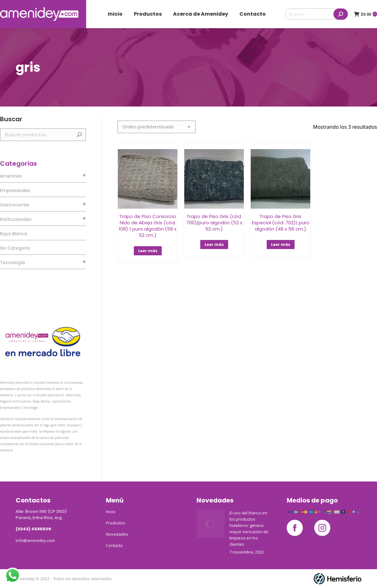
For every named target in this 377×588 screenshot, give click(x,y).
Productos (116, 523)
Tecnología (12, 263)
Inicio (111, 512)
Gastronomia (14, 205)
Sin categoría (15, 248)
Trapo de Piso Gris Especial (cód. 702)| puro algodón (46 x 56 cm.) (281, 223)
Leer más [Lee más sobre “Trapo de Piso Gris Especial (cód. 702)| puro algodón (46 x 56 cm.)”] (281, 245)
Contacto (114, 545)
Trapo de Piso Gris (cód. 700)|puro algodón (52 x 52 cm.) (214, 223)
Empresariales (15, 190)
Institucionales (16, 219)
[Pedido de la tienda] (157, 127)
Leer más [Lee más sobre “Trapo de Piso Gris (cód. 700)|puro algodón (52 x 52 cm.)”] (214, 245)
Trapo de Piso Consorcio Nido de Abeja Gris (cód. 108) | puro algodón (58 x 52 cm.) (148, 226)
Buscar (79, 135)
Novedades (117, 534)
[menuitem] (115, 14)
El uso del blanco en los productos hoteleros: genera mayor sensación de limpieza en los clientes (249, 528)
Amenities (11, 176)
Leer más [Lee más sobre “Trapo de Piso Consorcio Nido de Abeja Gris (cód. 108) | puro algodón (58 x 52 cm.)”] (148, 251)
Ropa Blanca (13, 234)
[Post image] (211, 524)
